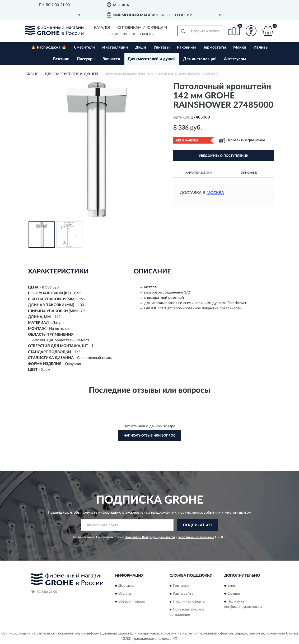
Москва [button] (215, 193)
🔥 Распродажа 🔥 (49, 47)
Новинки (117, 34)
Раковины (186, 47)
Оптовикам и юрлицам (142, 28)
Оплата (125, 594)
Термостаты (214, 47)
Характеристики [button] (198, 173)
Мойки (240, 47)
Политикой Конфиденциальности (150, 537)
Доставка (126, 586)
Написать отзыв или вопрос (149, 435)
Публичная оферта (189, 602)
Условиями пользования (196, 537)
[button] (251, 31)
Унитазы (162, 47)
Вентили (61, 59)
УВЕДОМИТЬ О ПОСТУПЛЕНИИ (224, 156)
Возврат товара (132, 602)
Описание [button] (249, 173)
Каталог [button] (102, 28)
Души (141, 47)
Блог (232, 586)
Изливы (261, 47)
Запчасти (111, 59)
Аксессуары (235, 59)
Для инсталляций (200, 59)
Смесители (84, 47)
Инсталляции (115, 47)
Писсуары (86, 59)
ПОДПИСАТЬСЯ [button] (197, 525)
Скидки (234, 594)
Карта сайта (183, 594)
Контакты (143, 34)
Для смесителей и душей (152, 59)
